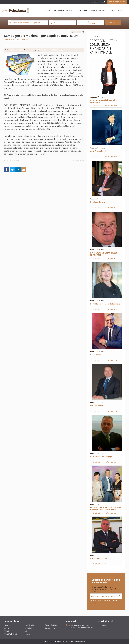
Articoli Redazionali (11, 634)
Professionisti (59, 10)
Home (49, 10)
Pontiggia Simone (98, 202)
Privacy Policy (50, 628)
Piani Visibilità (30, 625)
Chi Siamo (102, 10)
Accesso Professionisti (117, 2)
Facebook (102, 626)
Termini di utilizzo (51, 625)
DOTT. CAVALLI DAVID (99, 558)
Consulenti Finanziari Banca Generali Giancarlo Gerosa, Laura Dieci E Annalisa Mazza (106, 510)
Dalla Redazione (81, 10)
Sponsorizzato (76, 32)
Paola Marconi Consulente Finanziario (106, 304)
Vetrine (6, 628)
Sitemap (27, 634)
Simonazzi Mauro (97, 406)
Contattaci (28, 628)
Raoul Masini (96, 355)
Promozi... (102, 97)
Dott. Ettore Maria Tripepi (101, 457)
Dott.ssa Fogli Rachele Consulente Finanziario (104, 101)
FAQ (26, 631)
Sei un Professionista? (117, 10)
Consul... (93, 97)
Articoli (70, 10)
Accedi (103, 2)
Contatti (93, 10)
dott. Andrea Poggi (98, 151)
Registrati (94, 2)
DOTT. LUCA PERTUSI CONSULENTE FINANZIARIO (105, 254)
